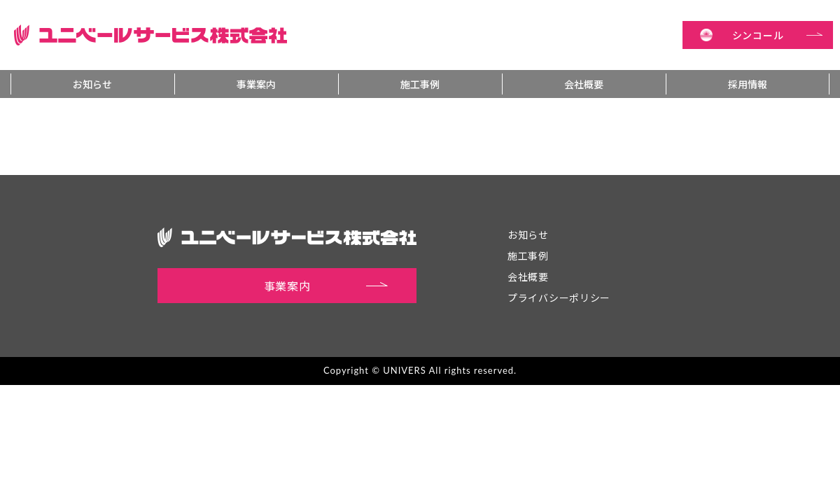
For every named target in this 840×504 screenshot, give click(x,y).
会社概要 (584, 84)
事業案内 (256, 84)
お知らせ (92, 84)
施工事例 (420, 84)
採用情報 (748, 84)
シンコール (778, 35)
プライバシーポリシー (559, 297)
